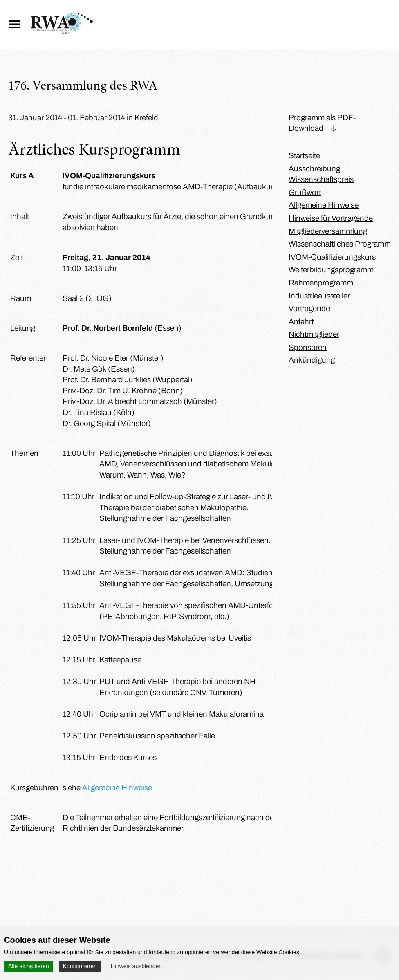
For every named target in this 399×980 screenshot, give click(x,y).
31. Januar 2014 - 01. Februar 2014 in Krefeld (83, 118)
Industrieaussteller (319, 296)
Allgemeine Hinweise (117, 788)
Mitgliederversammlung (328, 231)
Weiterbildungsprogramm (331, 270)
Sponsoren (308, 347)
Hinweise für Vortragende (331, 218)
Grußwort (305, 192)
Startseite (304, 156)
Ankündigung (312, 360)
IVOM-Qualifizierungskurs (332, 257)
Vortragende (309, 308)
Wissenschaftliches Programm (340, 244)
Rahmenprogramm (321, 283)
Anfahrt (301, 322)
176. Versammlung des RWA (83, 87)
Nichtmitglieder (314, 334)
